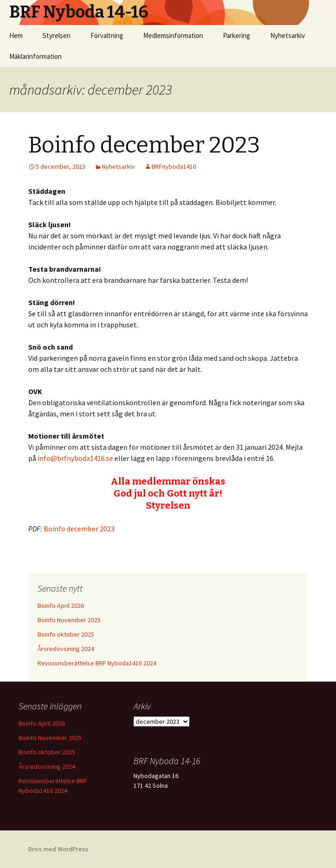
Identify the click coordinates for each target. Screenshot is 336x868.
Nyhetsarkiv (288, 35)
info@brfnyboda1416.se (75, 458)
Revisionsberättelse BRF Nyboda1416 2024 (97, 663)
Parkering (237, 35)
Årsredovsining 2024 (66, 649)
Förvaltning (107, 35)
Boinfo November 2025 (69, 620)
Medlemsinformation (173, 35)
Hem (16, 35)
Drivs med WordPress (58, 849)
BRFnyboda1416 (174, 166)
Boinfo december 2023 (144, 145)
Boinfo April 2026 (61, 606)
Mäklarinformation (35, 56)
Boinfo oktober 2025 (66, 634)
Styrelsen (57, 35)
